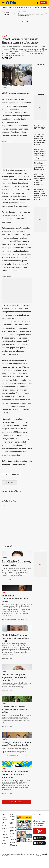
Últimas (6, 14)
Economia (5, 838)
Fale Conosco (38, 855)
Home (5, 7)
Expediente (31, 854)
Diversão (36, 7)
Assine (43, 3)
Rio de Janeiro (26, 7)
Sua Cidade (12, 815)
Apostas (13, 819)
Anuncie (45, 854)
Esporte (43, 7)
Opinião (5, 36)
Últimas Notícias (14, 7)
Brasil (3, 841)
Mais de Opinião (17, 802)
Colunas (4, 835)
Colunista (16, 474)
